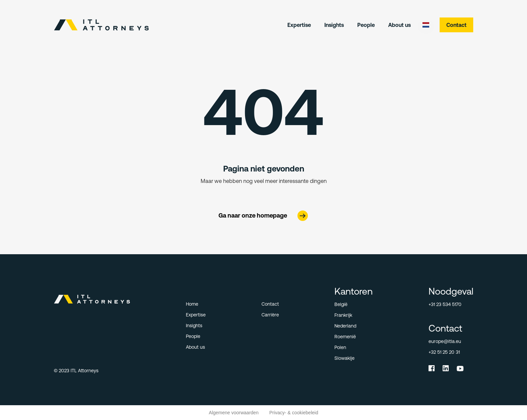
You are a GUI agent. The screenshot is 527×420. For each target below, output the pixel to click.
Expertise (299, 25)
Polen (340, 347)
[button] (426, 25)
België (341, 304)
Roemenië (345, 337)
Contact (456, 25)
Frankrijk (343, 315)
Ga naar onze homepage (253, 215)
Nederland (345, 326)
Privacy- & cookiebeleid (294, 413)
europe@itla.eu (445, 341)
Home (192, 304)
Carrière (270, 315)
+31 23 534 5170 (445, 304)
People (366, 25)
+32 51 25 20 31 (444, 352)
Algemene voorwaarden (234, 413)
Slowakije (344, 358)
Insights (334, 25)
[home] (101, 25)
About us (399, 25)
